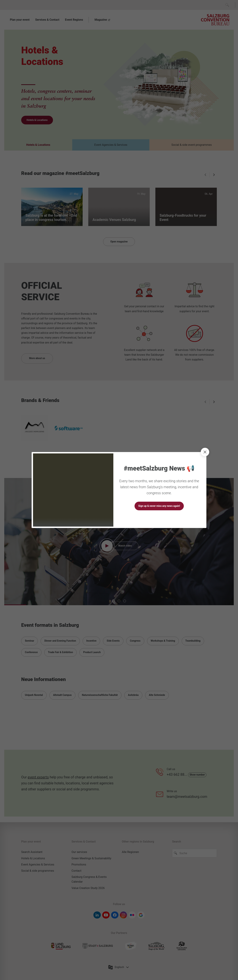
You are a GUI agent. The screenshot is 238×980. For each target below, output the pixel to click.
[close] (205, 452)
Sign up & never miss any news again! (159, 506)
